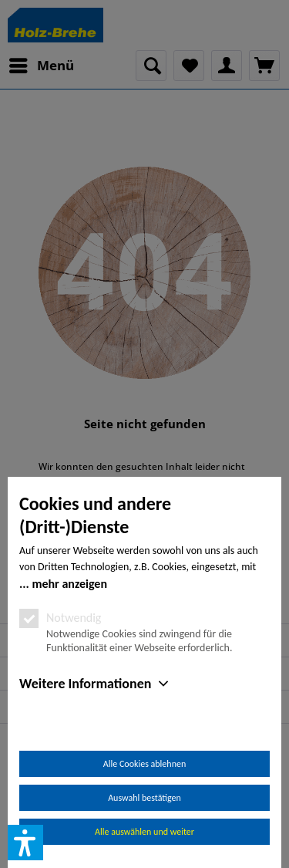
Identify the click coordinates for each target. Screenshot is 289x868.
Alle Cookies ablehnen (144, 764)
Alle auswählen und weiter (144, 832)
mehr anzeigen (69, 584)
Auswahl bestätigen (144, 798)
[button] (25, 843)
